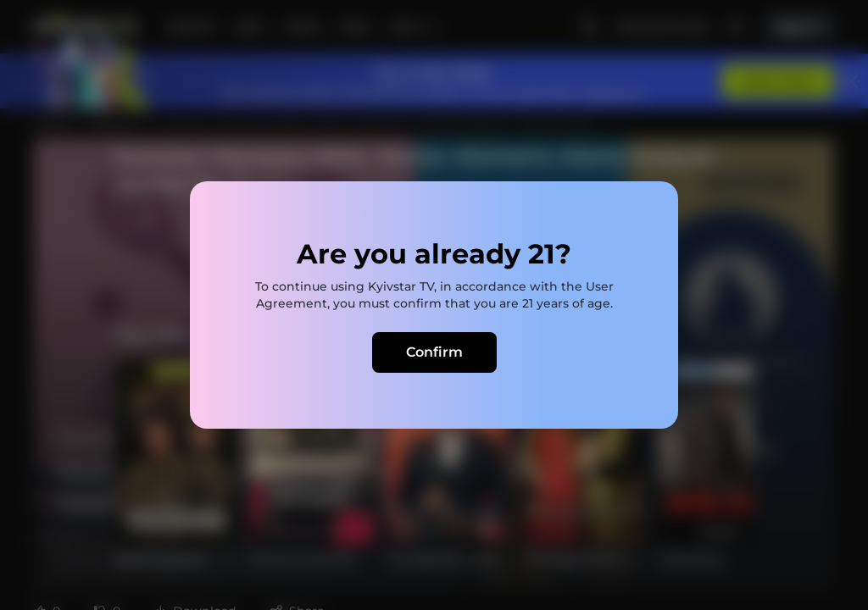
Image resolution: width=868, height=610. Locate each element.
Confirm (434, 352)
